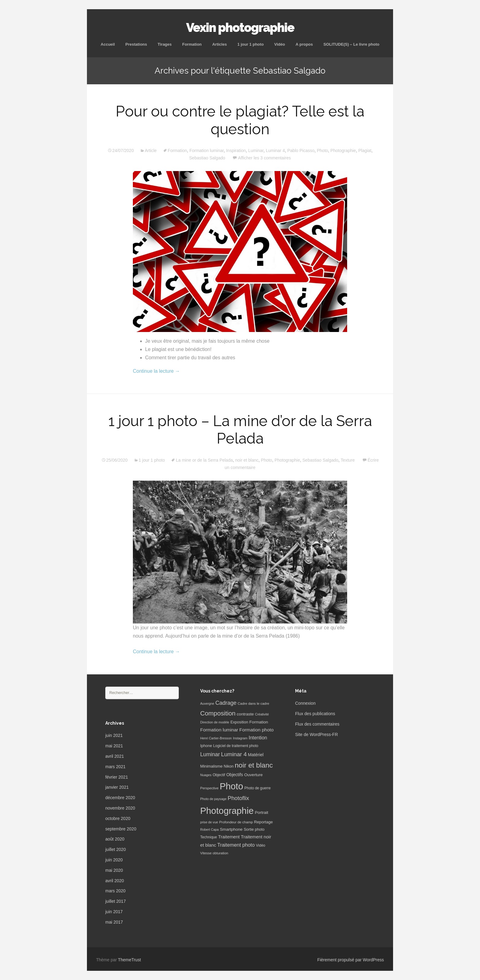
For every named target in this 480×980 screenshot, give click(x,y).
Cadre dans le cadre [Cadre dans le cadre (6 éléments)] (253, 704)
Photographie (343, 151)
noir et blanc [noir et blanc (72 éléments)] (254, 765)
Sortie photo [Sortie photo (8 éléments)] (254, 829)
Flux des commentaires (317, 724)
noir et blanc (247, 460)
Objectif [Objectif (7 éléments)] (219, 775)
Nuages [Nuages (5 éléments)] (206, 775)
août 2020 (115, 839)
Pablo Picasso (301, 151)
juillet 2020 (116, 849)
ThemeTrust (129, 960)
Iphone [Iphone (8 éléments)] (206, 746)
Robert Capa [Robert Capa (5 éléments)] (209, 829)
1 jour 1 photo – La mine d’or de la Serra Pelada (240, 430)
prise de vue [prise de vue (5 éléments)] (209, 822)
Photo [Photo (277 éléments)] (232, 786)
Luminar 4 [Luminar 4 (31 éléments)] (234, 754)
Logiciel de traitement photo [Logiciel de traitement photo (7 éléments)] (236, 746)
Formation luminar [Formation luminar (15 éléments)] (219, 730)
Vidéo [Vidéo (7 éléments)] (261, 845)
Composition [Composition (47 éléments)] (218, 713)
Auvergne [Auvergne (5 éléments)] (207, 704)
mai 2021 (114, 746)
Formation (192, 44)
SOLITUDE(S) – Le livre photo (351, 44)
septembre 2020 (121, 829)
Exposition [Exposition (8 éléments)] (239, 722)
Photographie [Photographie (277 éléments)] (227, 811)
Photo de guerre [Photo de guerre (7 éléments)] (257, 788)
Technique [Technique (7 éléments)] (209, 837)
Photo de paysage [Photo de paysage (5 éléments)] (213, 799)
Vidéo (280, 44)
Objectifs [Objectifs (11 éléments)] (235, 775)
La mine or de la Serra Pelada (204, 460)
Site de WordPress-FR (317, 734)
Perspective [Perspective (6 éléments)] (209, 788)
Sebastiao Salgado (207, 158)
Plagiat (365, 151)
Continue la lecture (156, 371)
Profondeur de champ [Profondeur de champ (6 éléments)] (236, 822)
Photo (322, 151)
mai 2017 (114, 922)
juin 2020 (114, 860)
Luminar (256, 151)
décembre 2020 (120, 798)
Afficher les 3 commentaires (264, 158)
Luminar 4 (275, 151)
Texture (348, 460)
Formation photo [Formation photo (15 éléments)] (257, 730)
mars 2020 (115, 891)
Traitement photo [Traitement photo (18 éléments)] (236, 845)
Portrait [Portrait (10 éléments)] (261, 812)
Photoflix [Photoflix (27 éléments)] (238, 798)
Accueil (108, 44)
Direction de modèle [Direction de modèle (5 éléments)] (215, 722)
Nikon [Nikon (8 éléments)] (229, 766)
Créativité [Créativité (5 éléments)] (262, 714)
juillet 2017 (116, 901)
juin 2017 (114, 912)
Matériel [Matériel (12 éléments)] (256, 755)
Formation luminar (207, 151)
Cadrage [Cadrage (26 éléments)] (226, 703)
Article (151, 151)
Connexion (305, 703)
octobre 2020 (118, 818)
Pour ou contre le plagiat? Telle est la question (240, 120)
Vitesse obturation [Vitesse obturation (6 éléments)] (214, 853)
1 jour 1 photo (250, 44)
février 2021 (117, 777)
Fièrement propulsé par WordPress (351, 960)
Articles (219, 44)
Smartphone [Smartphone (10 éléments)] (231, 829)
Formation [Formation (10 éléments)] (259, 722)
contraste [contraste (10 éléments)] (245, 714)
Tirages (165, 44)
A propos (304, 44)
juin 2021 (114, 735)
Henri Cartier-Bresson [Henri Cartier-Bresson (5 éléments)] (216, 738)
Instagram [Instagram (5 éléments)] (240, 738)
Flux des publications (315, 714)
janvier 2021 (117, 787)
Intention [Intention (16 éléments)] (258, 738)
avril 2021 (115, 756)
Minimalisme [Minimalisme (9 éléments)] (211, 766)
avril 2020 (115, 881)
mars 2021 (115, 767)
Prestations (136, 44)
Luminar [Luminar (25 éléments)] (210, 754)
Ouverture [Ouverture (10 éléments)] (253, 775)
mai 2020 (114, 870)
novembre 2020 (120, 808)
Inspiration (236, 151)
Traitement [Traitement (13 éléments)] (229, 837)
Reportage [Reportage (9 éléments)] (263, 822)
